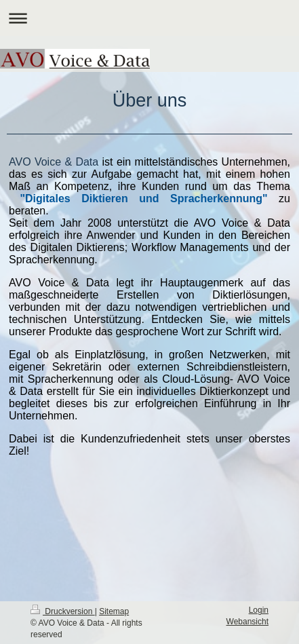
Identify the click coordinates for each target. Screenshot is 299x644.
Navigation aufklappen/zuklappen (149, 18)
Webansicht (247, 622)
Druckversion (63, 611)
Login (259, 610)
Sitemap (114, 611)
